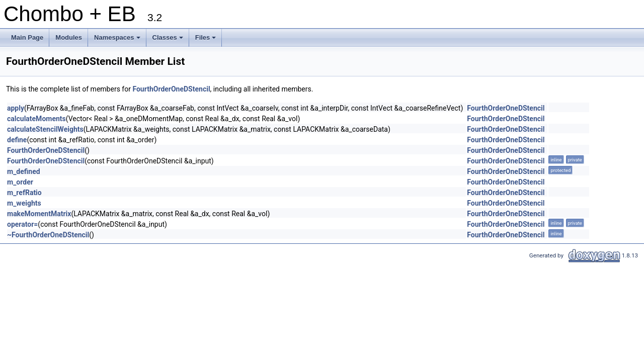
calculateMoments (36, 119)
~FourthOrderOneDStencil (48, 235)
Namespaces (118, 40)
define (17, 140)
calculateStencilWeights (45, 129)
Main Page (27, 37)
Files (207, 40)
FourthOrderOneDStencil (171, 89)
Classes (169, 40)
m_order (20, 182)
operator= (22, 224)
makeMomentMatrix (39, 214)
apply (16, 108)
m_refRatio (24, 193)
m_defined (24, 171)
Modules (69, 37)
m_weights (24, 203)
